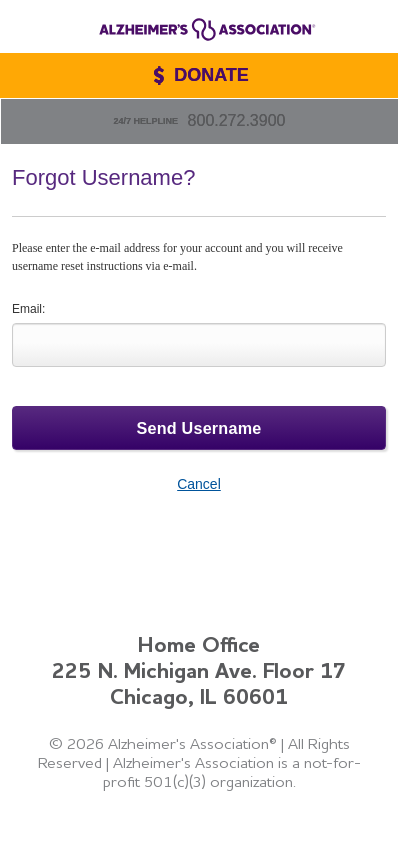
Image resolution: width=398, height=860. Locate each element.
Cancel (199, 484)
